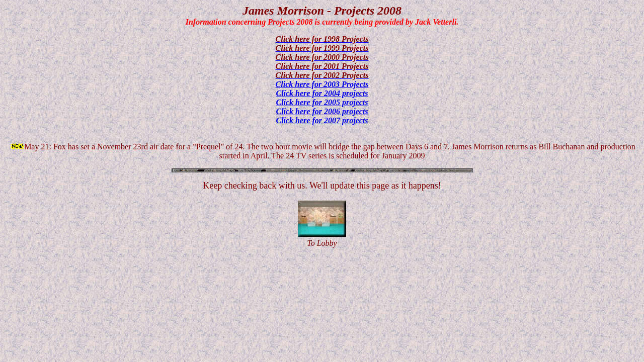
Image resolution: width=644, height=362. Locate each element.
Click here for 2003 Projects (322, 84)
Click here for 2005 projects (322, 102)
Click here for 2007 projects (322, 120)
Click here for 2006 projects (322, 111)
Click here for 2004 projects (322, 93)
